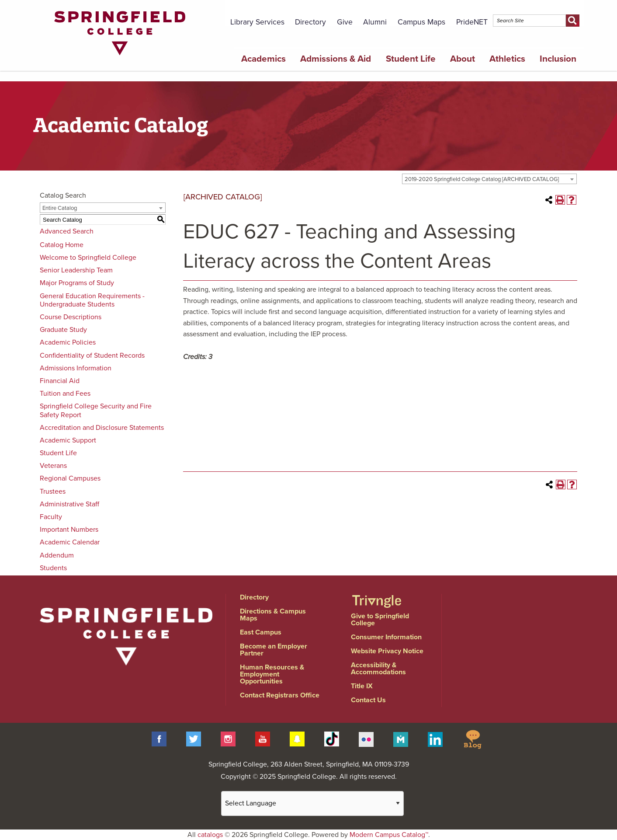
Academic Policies (68, 342)
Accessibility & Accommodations (378, 669)
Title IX (362, 686)
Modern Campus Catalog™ (389, 835)
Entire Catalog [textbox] (60, 208)
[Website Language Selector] (312, 803)
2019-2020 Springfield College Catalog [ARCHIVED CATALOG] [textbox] (482, 179)
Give (345, 22)
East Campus (261, 632)
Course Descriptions (71, 317)
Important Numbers (69, 530)
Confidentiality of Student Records (92, 356)
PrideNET (472, 22)
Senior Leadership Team (76, 270)
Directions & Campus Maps (273, 615)
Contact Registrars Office (280, 695)
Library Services (257, 22)
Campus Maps (421, 22)
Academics (263, 59)
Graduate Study (63, 330)
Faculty (51, 517)
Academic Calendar (70, 542)
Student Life (411, 59)
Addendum (57, 555)
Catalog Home (62, 245)
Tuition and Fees (65, 394)
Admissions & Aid (336, 59)
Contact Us (368, 700)
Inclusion (558, 59)
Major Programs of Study (77, 283)
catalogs (210, 835)
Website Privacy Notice (387, 651)
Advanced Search (67, 231)
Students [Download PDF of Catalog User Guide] (53, 568)
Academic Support (68, 440)
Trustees (53, 491)
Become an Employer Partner (274, 650)
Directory (310, 22)
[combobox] (489, 179)
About (463, 59)
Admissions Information (76, 368)
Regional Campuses (70, 478)
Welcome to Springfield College (88, 258)
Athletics (507, 59)
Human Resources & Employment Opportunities (272, 674)
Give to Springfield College (380, 620)
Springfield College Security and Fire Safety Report (96, 410)
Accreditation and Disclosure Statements (102, 428)
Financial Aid (60, 381)
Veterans (53, 466)
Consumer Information (386, 637)
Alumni (375, 22)
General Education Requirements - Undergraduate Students (92, 300)
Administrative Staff (69, 504)
